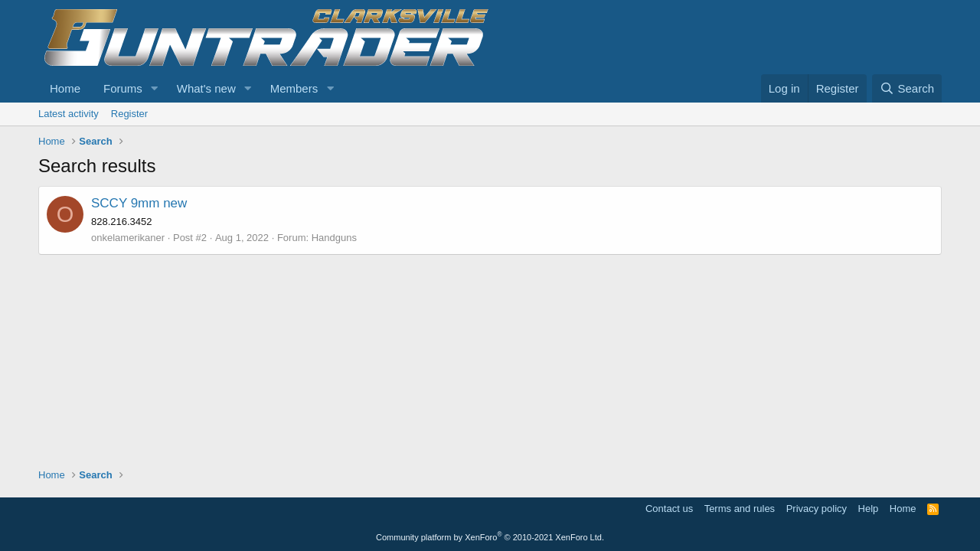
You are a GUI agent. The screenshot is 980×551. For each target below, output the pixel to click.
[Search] (907, 88)
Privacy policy (817, 509)
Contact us (669, 509)
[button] (155, 88)
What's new (206, 88)
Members (294, 88)
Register (129, 114)
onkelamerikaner (128, 238)
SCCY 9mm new (139, 203)
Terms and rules (740, 509)
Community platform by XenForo (490, 537)
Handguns (334, 238)
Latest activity (69, 114)
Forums (123, 88)
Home (65, 88)
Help (869, 509)
